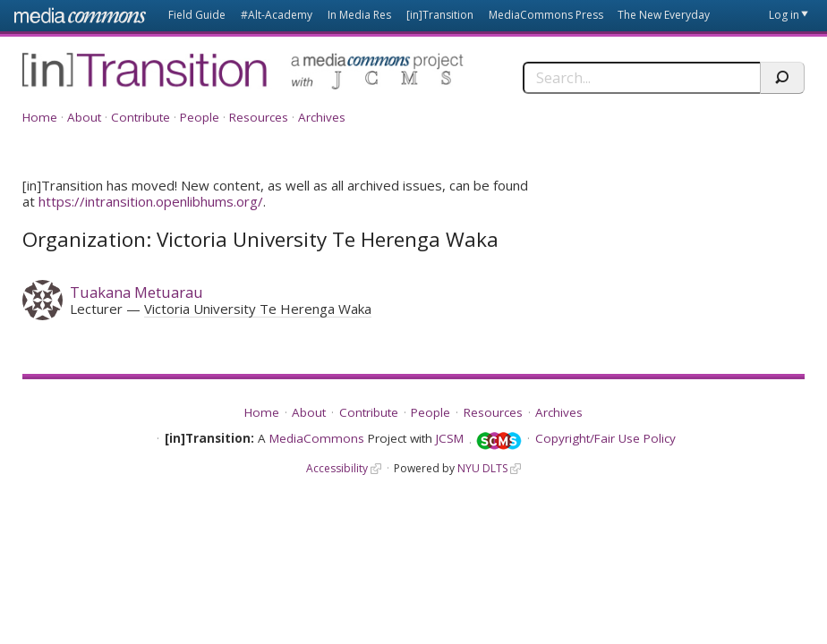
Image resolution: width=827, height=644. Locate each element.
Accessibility (337, 468)
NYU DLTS (482, 468)
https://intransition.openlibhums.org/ (151, 201)
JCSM (450, 438)
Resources (259, 117)
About (84, 117)
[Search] (641, 78)
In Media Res (359, 15)
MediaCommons (317, 438)
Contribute (141, 117)
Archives (322, 117)
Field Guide (197, 15)
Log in (784, 15)
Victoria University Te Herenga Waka (258, 309)
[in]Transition (440, 15)
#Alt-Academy (277, 15)
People (200, 117)
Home (40, 117)
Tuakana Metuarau (136, 292)
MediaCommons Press (546, 15)
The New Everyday (664, 15)
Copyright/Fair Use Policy (605, 438)
